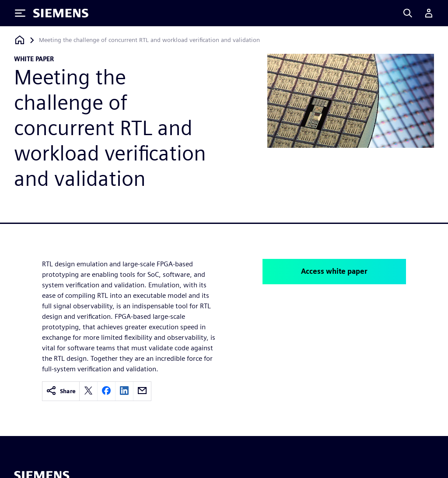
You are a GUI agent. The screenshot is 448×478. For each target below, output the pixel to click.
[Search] (408, 13)
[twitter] (88, 391)
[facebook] (106, 391)
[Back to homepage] (20, 40)
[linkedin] (124, 391)
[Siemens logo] (61, 13)
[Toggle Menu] (20, 13)
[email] (142, 391)
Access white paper (334, 271)
